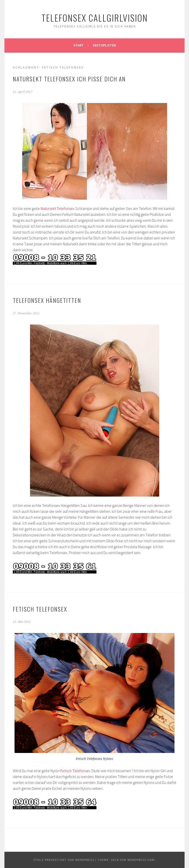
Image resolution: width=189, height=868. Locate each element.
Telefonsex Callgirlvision (95, 18)
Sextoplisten (104, 45)
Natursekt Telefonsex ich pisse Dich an (69, 79)
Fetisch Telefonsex (40, 609)
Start (78, 45)
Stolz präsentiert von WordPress (64, 860)
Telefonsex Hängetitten (47, 300)
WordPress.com (141, 860)
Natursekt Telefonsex (58, 208)
